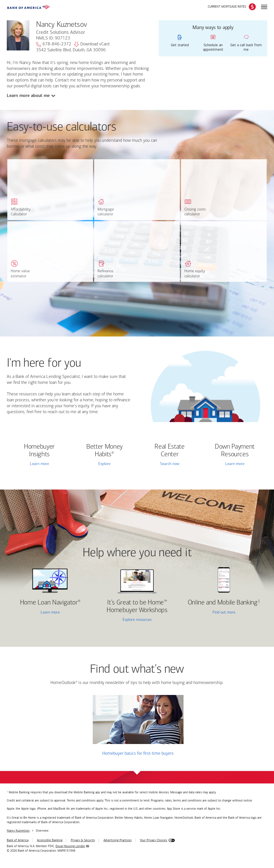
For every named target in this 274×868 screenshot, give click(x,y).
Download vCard (92, 45)
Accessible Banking (50, 840)
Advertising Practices (118, 840)
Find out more (210, 613)
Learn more (39, 464)
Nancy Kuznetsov (18, 831)
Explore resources (137, 620)
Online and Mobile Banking (223, 603)
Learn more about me (28, 96)
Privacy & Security (83, 840)
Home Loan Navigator (50, 603)
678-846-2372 (54, 45)
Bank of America (18, 840)
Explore (104, 464)
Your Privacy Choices (153, 840)
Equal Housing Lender (70, 846)
